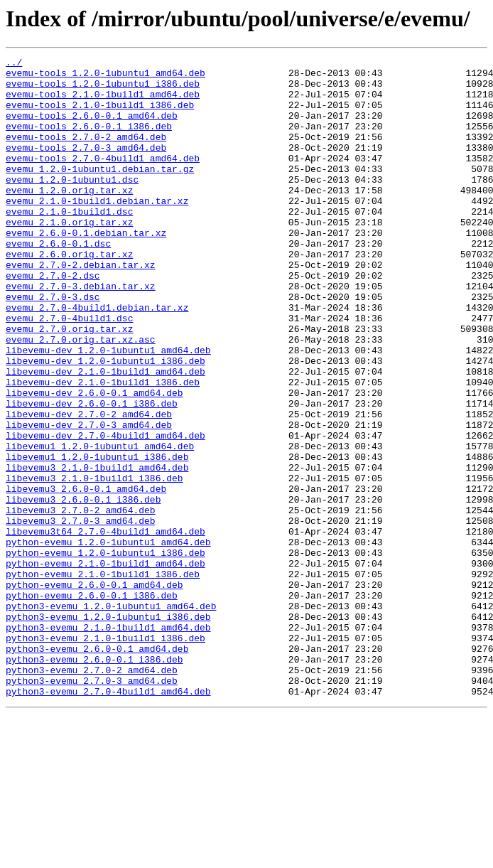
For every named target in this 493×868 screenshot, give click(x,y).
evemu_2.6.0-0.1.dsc (58, 282)
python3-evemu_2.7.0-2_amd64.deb (92, 793)
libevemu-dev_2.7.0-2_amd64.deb (89, 486)
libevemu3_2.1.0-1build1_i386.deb (94, 563)
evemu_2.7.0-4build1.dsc (69, 371)
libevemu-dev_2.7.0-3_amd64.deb (89, 499)
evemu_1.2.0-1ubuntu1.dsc (72, 205)
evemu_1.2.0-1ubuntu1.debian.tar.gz (100, 192)
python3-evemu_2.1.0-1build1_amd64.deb (108, 742)
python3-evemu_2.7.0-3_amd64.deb (92, 806)
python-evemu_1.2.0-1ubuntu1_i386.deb (105, 653)
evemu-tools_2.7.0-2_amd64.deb (86, 154)
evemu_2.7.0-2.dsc (53, 320)
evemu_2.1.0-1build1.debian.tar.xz (97, 230)
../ (14, 64)
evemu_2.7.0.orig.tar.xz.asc (81, 397)
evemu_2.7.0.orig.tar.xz (69, 384)
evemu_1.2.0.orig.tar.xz (69, 218)
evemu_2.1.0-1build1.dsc (69, 243)
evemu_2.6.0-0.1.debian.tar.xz (86, 269)
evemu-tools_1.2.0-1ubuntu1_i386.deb (103, 90)
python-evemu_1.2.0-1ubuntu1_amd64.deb (108, 640)
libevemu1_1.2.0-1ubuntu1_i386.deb (97, 537)
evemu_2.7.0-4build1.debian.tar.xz (97, 358)
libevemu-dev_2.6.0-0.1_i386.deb (92, 473)
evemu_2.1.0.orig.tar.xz (69, 256)
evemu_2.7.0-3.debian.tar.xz (81, 333)
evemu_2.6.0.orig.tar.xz (69, 294)
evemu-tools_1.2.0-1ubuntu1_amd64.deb (105, 77)
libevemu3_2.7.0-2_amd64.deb (81, 601)
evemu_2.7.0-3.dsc (53, 345)
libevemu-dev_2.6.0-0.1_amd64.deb (94, 461)
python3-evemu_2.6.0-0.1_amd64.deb (97, 768)
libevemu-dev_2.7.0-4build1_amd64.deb (105, 512)
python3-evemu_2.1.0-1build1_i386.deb (105, 755)
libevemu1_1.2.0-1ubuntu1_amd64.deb (100, 525)
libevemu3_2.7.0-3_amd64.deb (81, 614)
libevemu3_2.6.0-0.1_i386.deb (83, 589)
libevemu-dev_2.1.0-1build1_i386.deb (103, 448)
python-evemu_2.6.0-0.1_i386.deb (92, 704)
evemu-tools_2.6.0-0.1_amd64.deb (92, 128)
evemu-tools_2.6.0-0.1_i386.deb (89, 141)
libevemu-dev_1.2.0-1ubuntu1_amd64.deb (108, 409)
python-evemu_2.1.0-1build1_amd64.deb (105, 665)
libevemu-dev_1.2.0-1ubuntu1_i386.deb (105, 422)
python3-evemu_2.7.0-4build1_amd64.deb (108, 819)
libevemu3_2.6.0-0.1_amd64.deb (86, 576)
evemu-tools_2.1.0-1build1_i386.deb (100, 115)
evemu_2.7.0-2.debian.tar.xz (81, 307)
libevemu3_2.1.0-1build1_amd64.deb (97, 550)
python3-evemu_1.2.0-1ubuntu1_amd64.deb (111, 717)
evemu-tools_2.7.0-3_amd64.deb (86, 166)
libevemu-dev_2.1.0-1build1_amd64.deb (105, 435)
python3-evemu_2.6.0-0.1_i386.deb (94, 781)
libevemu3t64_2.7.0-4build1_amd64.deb (105, 627)
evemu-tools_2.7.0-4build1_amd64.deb (103, 179)
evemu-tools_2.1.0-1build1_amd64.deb (103, 102)
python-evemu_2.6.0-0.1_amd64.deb (94, 691)
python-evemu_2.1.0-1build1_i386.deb (103, 678)
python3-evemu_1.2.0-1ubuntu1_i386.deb (108, 729)
